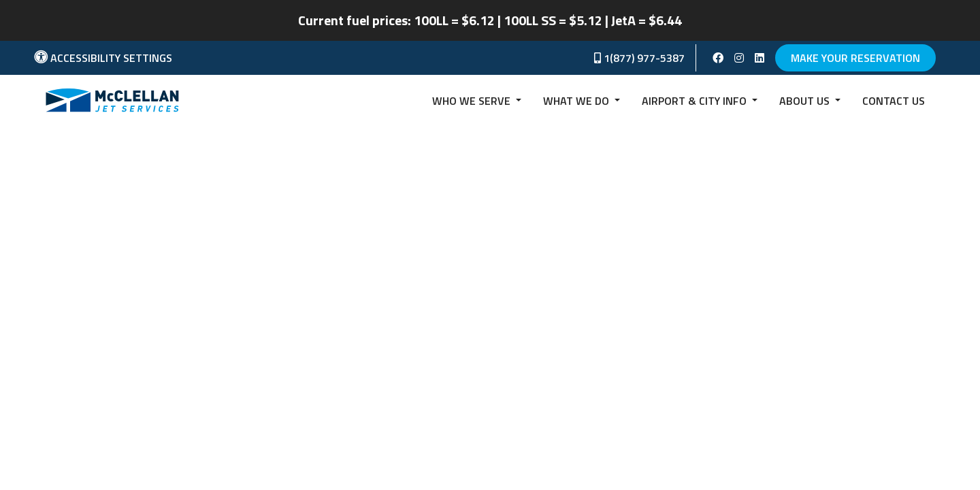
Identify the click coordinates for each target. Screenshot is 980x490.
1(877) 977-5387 (639, 58)
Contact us (894, 101)
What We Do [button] (577, 101)
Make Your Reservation (855, 58)
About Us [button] (806, 101)
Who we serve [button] (473, 101)
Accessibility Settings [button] (103, 58)
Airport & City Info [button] (696, 101)
